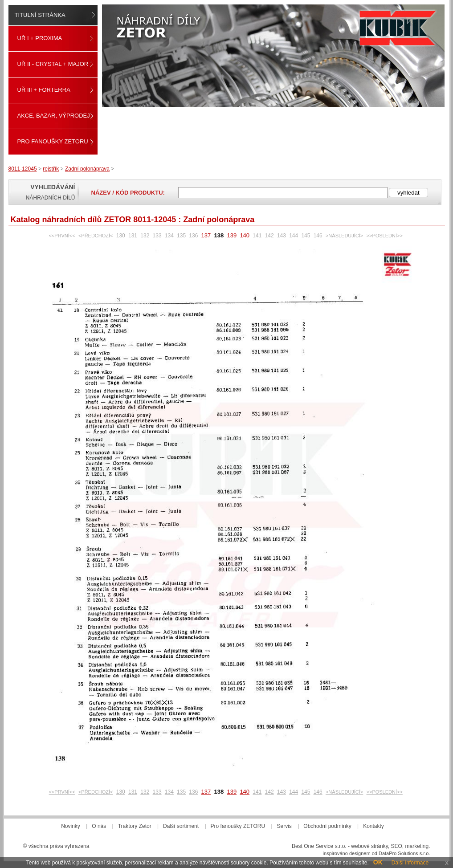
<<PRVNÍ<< (62, 236)
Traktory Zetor (135, 826)
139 (232, 235)
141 (257, 236)
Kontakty (373, 826)
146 (318, 236)
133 (157, 236)
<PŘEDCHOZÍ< (96, 236)
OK (378, 862)
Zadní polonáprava (87, 169)
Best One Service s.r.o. (319, 846)
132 (145, 236)
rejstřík (51, 169)
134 (169, 236)
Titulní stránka (40, 15)
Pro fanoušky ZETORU (53, 141)
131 (133, 236)
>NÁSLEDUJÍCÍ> (344, 236)
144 (294, 236)
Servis (284, 826)
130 (121, 236)
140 (245, 235)
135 (181, 236)
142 (269, 236)
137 (206, 235)
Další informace (410, 863)
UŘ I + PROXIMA (40, 38)
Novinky (71, 826)
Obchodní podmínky (327, 826)
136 (193, 236)
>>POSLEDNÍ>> (385, 236)
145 (306, 236)
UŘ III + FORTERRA (44, 90)
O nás (99, 826)
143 (282, 236)
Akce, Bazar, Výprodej (54, 116)
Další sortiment (181, 826)
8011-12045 (23, 169)
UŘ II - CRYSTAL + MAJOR (53, 64)
